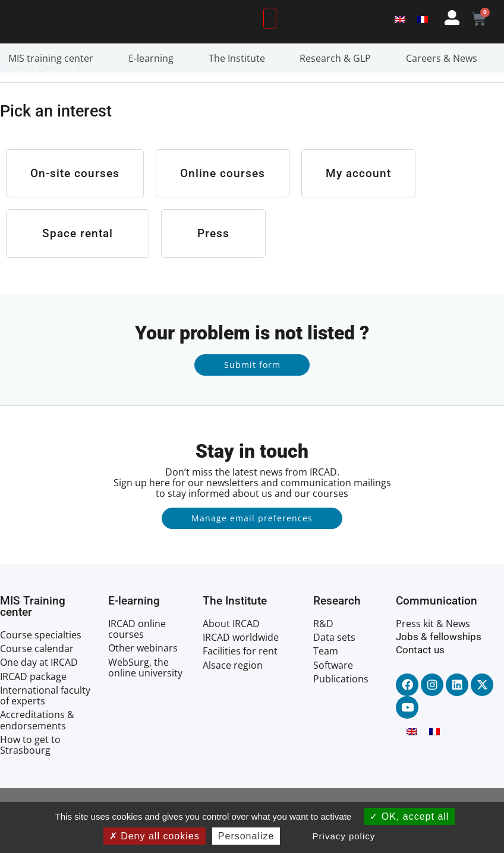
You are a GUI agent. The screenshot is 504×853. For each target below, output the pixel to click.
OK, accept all (409, 816)
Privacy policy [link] (344, 836)
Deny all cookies (155, 836)
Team (326, 676)
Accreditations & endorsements (37, 745)
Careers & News (445, 83)
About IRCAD (231, 649)
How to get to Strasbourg (30, 770)
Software (333, 690)
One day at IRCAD (39, 688)
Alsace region (233, 690)
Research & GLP (338, 83)
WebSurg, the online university (145, 693)
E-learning (154, 83)
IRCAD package (33, 701)
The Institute (240, 83)
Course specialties (41, 660)
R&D (323, 649)
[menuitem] (400, 31)
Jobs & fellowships (439, 662)
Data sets (334, 662)
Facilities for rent (240, 676)
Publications (341, 704)
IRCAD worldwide (241, 662)
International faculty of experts (45, 720)
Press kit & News (433, 649)
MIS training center (54, 83)
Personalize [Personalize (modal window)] (246, 836)
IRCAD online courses (137, 654)
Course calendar (37, 673)
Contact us (420, 675)
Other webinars (143, 673)
